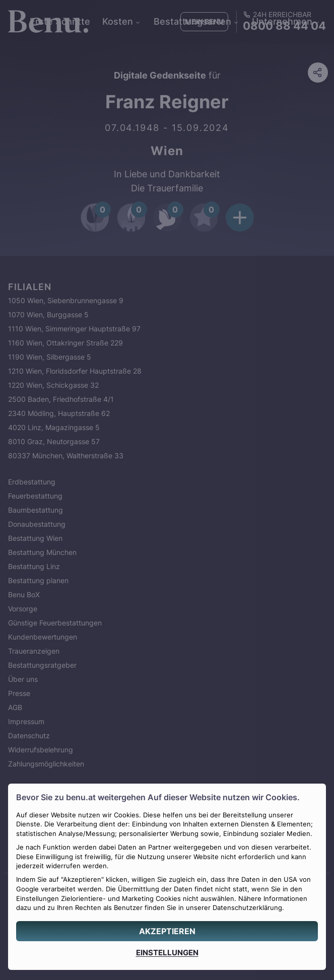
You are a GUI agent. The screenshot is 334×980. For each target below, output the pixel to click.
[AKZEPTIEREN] (167, 931)
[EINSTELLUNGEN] (167, 953)
